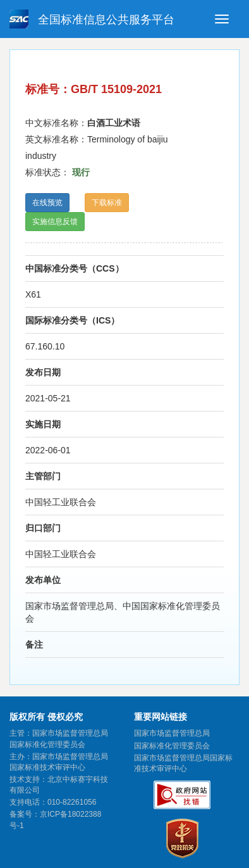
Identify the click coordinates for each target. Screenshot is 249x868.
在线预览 (47, 203)
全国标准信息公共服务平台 (92, 19)
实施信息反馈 (55, 222)
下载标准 (107, 203)
